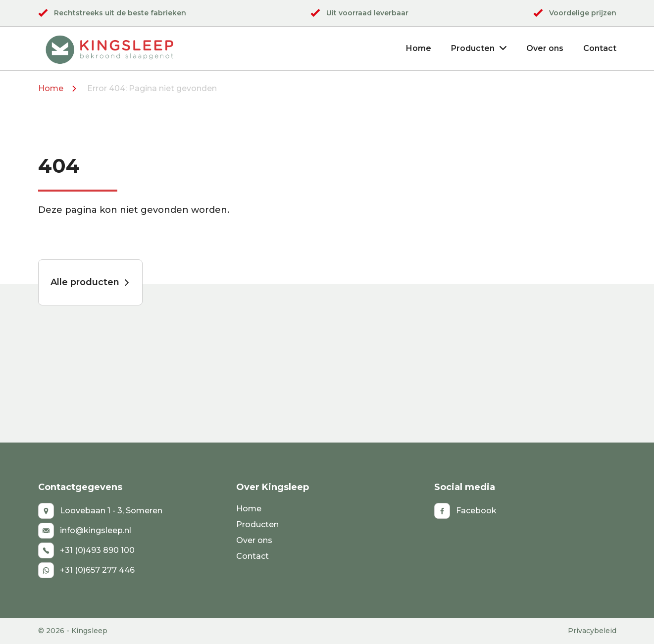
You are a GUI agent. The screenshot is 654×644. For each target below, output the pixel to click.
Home (419, 48)
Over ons (545, 48)
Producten (479, 48)
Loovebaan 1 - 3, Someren (100, 511)
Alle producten (90, 282)
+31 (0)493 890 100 (86, 550)
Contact (600, 48)
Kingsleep (89, 631)
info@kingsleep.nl (85, 531)
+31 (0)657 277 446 (86, 570)
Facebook (465, 511)
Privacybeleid (592, 631)
